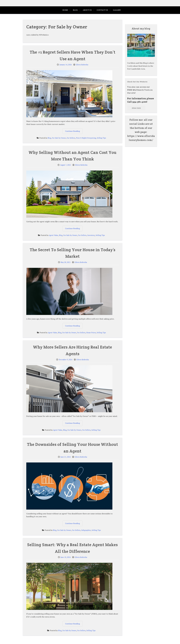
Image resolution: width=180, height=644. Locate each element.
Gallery (117, 10)
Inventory (91, 235)
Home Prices (91, 333)
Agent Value (53, 235)
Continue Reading (74, 132)
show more (136, 108)
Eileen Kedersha (82, 65)
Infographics (86, 530)
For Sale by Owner (59, 138)
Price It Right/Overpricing (86, 138)
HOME (65, 10)
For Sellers (71, 138)
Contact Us (102, 10)
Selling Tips (101, 138)
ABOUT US (87, 10)
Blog (75, 10)
